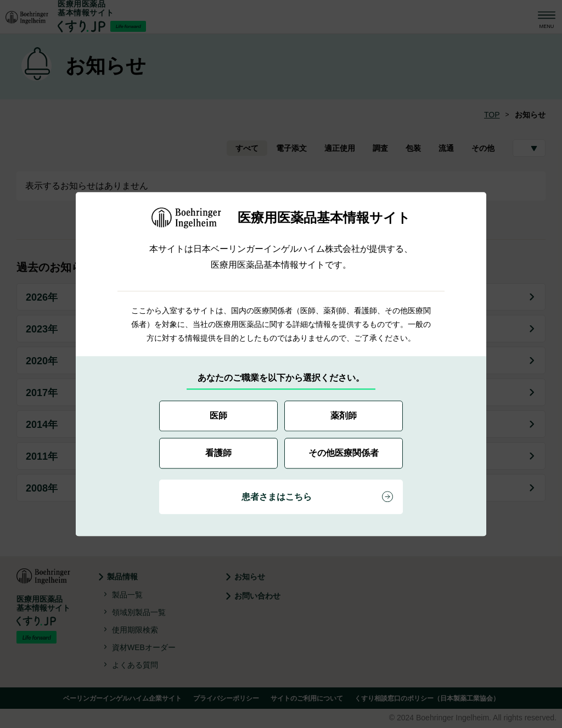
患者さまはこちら (277, 497)
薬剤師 (344, 416)
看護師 (218, 453)
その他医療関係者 (344, 453)
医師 (218, 416)
